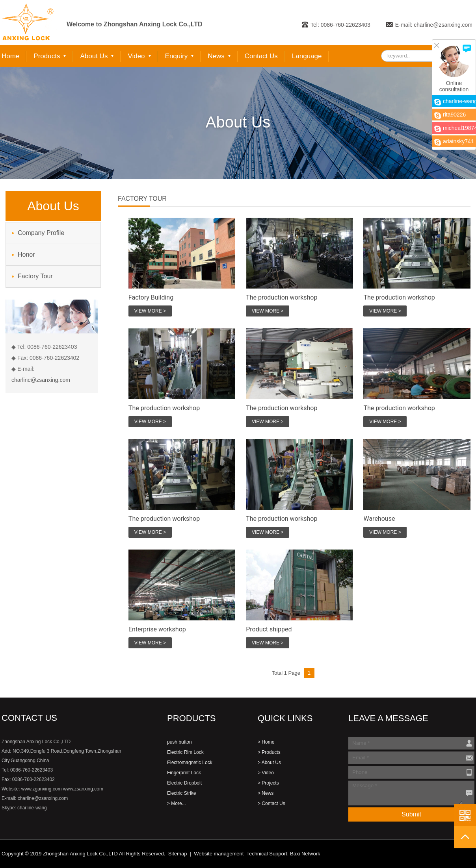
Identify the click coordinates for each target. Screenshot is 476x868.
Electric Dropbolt (184, 783)
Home (10, 56)
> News (266, 793)
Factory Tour (35, 276)
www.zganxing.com (42, 789)
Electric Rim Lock (185, 752)
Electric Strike (181, 793)
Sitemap (178, 854)
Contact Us (261, 56)
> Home (266, 742)
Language (307, 56)
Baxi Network (305, 854)
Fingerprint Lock (184, 773)
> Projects (268, 783)
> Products (269, 752)
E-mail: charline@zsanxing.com (434, 25)
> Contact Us (271, 803)
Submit (411, 814)
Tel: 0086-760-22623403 (340, 25)
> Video (266, 773)
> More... (177, 803)
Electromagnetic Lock (190, 763)
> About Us (269, 763)
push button (179, 742)
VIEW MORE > (150, 311)
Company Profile (41, 233)
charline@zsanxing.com (41, 380)
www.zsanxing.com (83, 789)
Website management (219, 854)
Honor (26, 254)
